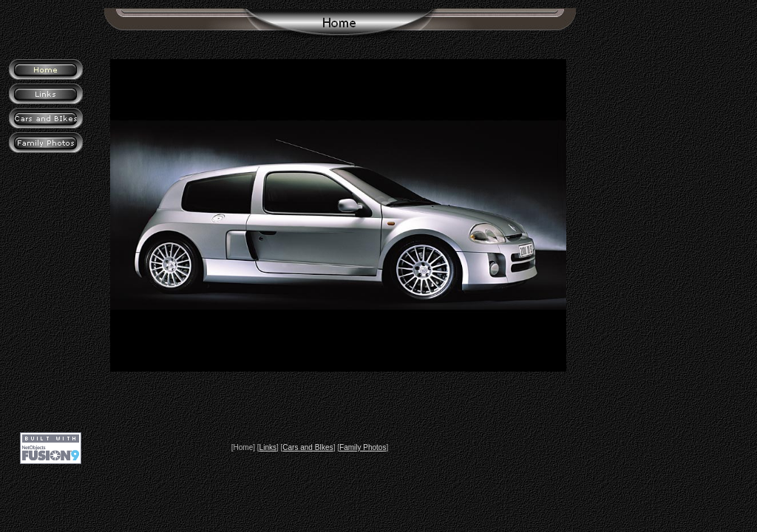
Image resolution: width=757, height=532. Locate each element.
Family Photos (363, 447)
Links (268, 447)
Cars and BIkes (308, 447)
